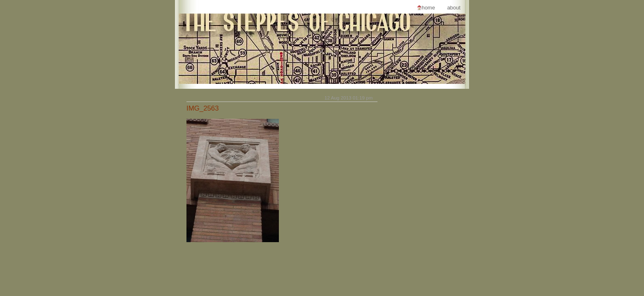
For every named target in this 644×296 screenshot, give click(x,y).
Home (428, 8)
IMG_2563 (203, 108)
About (454, 8)
